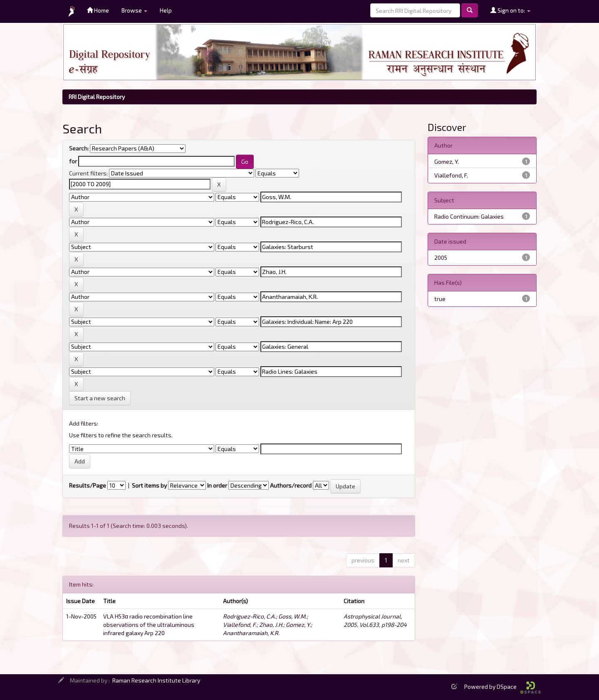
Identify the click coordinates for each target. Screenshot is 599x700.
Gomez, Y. (298, 625)
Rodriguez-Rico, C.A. (249, 616)
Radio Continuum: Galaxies (469, 216)
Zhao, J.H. (271, 625)
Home (98, 10)
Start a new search (100, 398)
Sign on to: (510, 10)
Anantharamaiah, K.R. (251, 633)
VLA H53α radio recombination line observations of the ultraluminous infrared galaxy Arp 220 (149, 625)
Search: (79, 148)
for (73, 161)
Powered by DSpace (502, 686)
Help (166, 10)
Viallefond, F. (240, 625)
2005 (441, 258)
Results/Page (88, 485)
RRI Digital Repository (97, 97)
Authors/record (291, 485)
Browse (134, 10)
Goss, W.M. (292, 616)
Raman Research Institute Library (156, 680)
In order (217, 485)
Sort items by (149, 485)
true (440, 299)
